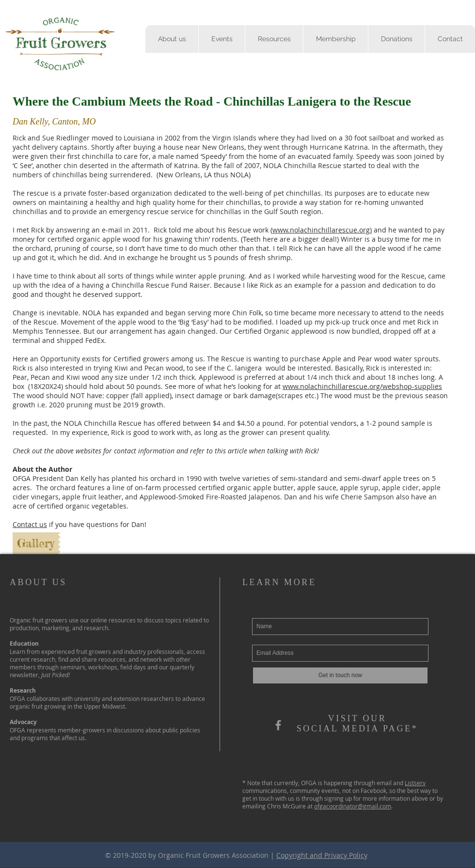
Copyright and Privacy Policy (322, 855)
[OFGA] (278, 725)
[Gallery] (35, 543)
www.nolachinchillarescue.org (321, 230)
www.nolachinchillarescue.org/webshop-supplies (362, 386)
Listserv (415, 783)
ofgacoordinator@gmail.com (353, 806)
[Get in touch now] (340, 675)
